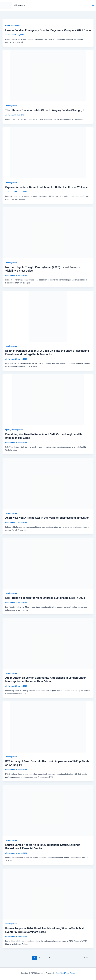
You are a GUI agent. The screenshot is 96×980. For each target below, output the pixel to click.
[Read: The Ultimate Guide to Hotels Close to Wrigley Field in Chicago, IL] (48, 76)
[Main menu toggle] (93, 5)
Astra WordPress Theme (66, 973)
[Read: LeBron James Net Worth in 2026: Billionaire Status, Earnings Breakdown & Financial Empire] (48, 810)
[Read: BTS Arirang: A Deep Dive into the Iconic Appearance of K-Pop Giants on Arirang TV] (48, 727)
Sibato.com (20, 5)
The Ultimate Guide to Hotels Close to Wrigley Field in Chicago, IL (45, 110)
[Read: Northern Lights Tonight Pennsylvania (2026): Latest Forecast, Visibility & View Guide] (48, 233)
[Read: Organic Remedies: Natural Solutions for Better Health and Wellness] (48, 153)
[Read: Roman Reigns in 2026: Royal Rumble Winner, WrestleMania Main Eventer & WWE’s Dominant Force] (48, 894)
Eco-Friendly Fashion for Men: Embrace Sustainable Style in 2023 (45, 598)
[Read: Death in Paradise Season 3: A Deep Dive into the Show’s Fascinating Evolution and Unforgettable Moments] (48, 316)
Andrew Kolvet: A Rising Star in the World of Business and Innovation (47, 518)
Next (87, 958)
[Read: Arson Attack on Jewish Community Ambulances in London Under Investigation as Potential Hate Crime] (48, 643)
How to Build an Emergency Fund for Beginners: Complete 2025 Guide (48, 30)
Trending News (11, 106)
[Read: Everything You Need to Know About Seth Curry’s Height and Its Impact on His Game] (48, 400)
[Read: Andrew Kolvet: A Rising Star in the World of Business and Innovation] (48, 483)
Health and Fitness (12, 26)
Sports (8, 430)
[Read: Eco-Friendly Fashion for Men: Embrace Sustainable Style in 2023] (48, 563)
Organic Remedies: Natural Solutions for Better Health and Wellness (47, 187)
